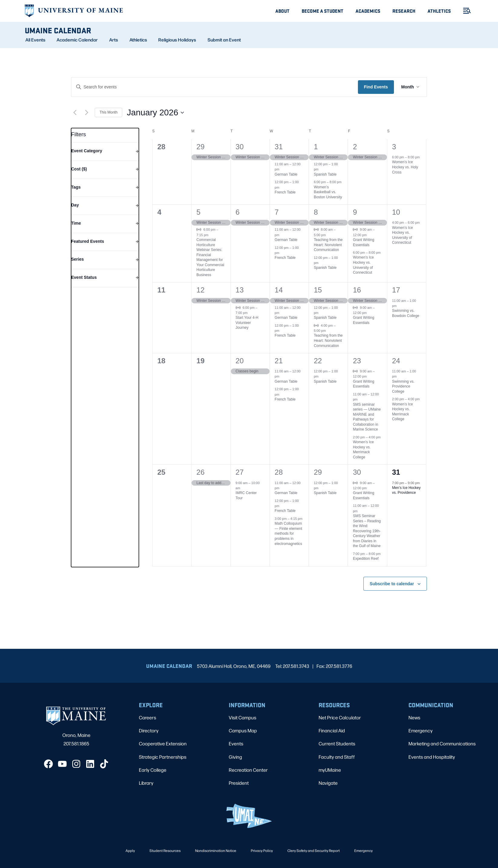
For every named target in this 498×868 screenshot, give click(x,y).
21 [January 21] (279, 361)
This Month (108, 112)
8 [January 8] (316, 212)
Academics (368, 11)
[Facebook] (48, 764)
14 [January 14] (279, 290)
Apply (130, 850)
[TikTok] (104, 764)
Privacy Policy (262, 850)
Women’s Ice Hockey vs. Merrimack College (363, 450)
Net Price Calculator (340, 717)
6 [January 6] (238, 212)
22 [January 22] (318, 361)
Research (404, 11)
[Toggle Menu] (464, 11)
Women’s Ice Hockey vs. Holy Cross (405, 167)
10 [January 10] (396, 212)
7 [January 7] (277, 212)
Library (146, 783)
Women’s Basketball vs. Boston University (328, 192)
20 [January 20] (240, 361)
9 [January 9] (355, 212)
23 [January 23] (357, 361)
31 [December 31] (279, 147)
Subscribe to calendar (392, 584)
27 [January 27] (240, 472)
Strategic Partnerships (163, 757)
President (239, 783)
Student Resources (165, 850)
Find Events (376, 87)
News (414, 717)
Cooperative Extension (163, 743)
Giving (235, 757)
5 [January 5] (198, 212)
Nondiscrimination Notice (216, 850)
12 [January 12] (200, 290)
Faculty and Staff (337, 757)
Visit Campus (242, 717)
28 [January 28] (279, 472)
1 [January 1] (316, 147)
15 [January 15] (318, 290)
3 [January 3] (394, 147)
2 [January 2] (355, 147)
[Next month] (87, 113)
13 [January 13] (240, 290)
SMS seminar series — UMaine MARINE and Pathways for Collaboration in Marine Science (367, 417)
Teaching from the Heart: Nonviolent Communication (328, 245)
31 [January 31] (396, 472)
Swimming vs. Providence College (403, 386)
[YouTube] (62, 764)
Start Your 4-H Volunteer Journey (247, 323)
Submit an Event (224, 40)
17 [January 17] (396, 290)
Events (236, 743)
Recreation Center (248, 770)
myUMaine (330, 770)
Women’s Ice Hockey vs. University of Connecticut (403, 235)
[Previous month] (75, 113)
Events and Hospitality (432, 757)
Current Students (337, 743)
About (282, 11)
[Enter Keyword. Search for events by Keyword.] (215, 87)
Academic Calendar (77, 40)
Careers (147, 717)
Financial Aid (332, 730)
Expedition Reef (366, 559)
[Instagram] (76, 764)
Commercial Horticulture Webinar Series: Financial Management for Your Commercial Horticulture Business (210, 257)
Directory (149, 730)
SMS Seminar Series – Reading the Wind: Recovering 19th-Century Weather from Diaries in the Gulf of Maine (367, 531)
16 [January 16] (357, 290)
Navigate (328, 783)
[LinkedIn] (90, 764)
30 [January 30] (357, 472)
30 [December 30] (240, 147)
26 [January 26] (200, 472)
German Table (286, 174)
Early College (153, 770)
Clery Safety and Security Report (314, 850)
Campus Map (243, 730)
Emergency (421, 730)
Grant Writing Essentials (363, 384)
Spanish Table (325, 174)
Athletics (439, 11)
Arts (114, 40)
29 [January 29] (318, 472)
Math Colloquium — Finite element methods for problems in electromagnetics (288, 533)
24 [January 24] (396, 361)
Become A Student (323, 11)
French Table (285, 192)
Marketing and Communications (442, 743)
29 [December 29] (200, 147)
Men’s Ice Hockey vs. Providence (406, 490)
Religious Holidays (177, 40)
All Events (35, 40)
